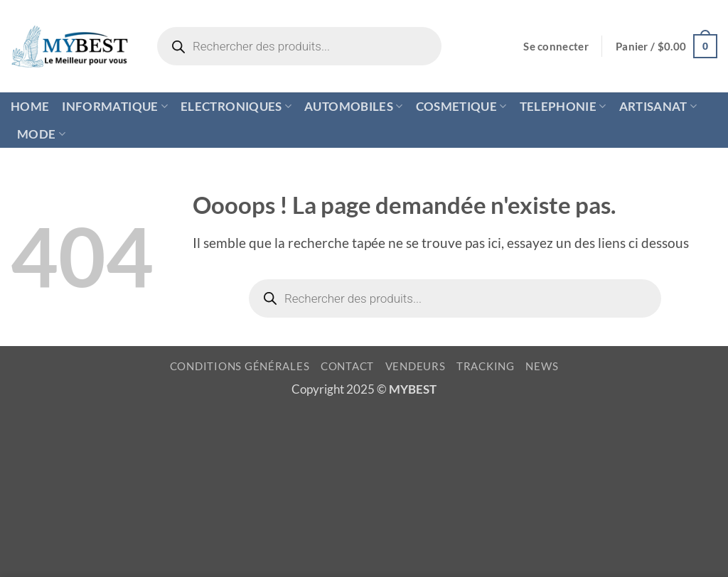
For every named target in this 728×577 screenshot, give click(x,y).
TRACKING (486, 366)
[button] (556, 47)
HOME (30, 106)
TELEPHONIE (563, 106)
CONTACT (347, 366)
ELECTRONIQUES (236, 106)
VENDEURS (416, 366)
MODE (41, 134)
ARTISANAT (658, 106)
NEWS (542, 366)
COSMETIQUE (461, 106)
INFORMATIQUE (115, 106)
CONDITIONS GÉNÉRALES (240, 366)
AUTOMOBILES (353, 106)
